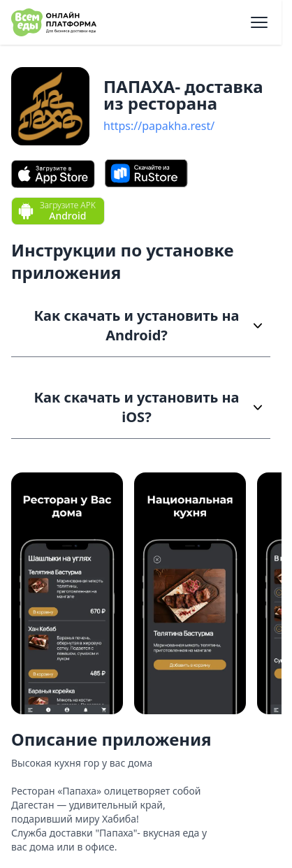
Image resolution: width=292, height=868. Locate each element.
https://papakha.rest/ (159, 126)
